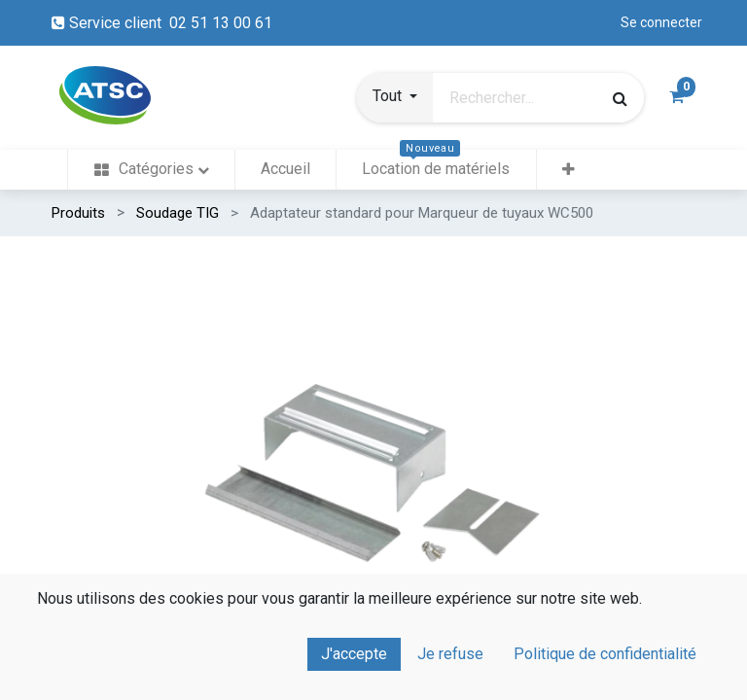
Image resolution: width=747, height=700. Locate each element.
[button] (395, 98)
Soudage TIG (178, 213)
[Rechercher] (619, 98)
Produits (78, 213)
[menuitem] (151, 170)
